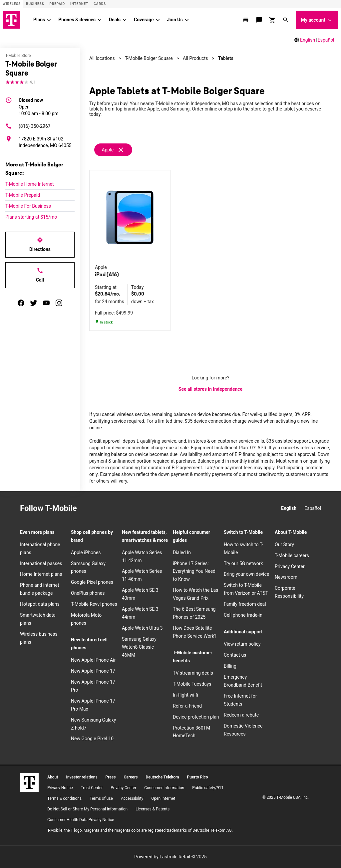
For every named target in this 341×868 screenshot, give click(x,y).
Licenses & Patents (153, 809)
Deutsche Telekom (162, 777)
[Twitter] (118, 509)
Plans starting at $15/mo (31, 217)
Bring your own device (246, 574)
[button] (286, 20)
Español (326, 40)
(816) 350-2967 (28, 126)
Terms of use (101, 798)
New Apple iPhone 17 (93, 671)
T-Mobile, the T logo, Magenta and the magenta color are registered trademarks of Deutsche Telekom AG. (140, 830)
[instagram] (59, 303)
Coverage (144, 20)
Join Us (175, 20)
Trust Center (92, 788)
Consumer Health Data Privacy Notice (81, 820)
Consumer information (164, 788)
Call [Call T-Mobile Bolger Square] (40, 275)
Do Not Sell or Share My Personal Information (87, 809)
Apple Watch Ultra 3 (142, 628)
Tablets (226, 58)
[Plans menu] (49, 20)
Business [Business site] (35, 4)
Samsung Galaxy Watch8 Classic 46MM (139, 647)
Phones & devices (77, 20)
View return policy (242, 644)
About (53, 777)
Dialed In (182, 552)
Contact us (235, 655)
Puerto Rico (197, 777)
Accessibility (132, 798)
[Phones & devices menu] (100, 20)
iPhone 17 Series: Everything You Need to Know (194, 571)
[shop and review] (273, 20)
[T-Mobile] (29, 782)
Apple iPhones (86, 552)
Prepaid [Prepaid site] (57, 4)
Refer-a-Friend (187, 706)
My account (317, 20)
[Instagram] (89, 509)
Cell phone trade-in (243, 615)
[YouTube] (133, 509)
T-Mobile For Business (28, 206)
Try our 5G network (243, 563)
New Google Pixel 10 (92, 739)
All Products (195, 58)
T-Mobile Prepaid (23, 195)
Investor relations (82, 777)
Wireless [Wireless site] (12, 4)
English (308, 40)
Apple (108, 150)
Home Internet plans (41, 574)
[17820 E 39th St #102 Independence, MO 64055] (40, 142)
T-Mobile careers (292, 555)
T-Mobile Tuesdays (192, 684)
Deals (115, 20)
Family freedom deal (245, 604)
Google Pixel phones (92, 582)
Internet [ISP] (79, 4)
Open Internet (163, 798)
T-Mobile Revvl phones (94, 604)
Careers (131, 777)
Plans (39, 20)
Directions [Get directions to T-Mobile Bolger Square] (40, 244)
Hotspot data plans (40, 604)
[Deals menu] (125, 20)
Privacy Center (290, 566)
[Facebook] (104, 509)
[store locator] (246, 20)
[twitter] (34, 303)
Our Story (284, 544)
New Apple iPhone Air (93, 660)
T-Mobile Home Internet (30, 184)
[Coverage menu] (158, 20)
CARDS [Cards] (100, 4)
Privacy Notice (60, 788)
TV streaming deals (193, 673)
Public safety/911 (208, 788)
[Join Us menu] (187, 20)
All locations (102, 58)
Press (111, 777)
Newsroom (286, 577)
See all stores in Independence (210, 389)
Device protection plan (196, 717)
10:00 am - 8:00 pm (39, 107)
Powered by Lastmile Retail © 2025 (170, 857)
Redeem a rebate (241, 715)
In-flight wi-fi (185, 695)
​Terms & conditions (64, 798)
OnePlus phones (88, 593)
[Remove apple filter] (114, 150)
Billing (230, 666)
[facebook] (21, 303)
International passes (41, 563)
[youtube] (46, 303)
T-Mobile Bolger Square (149, 58)
